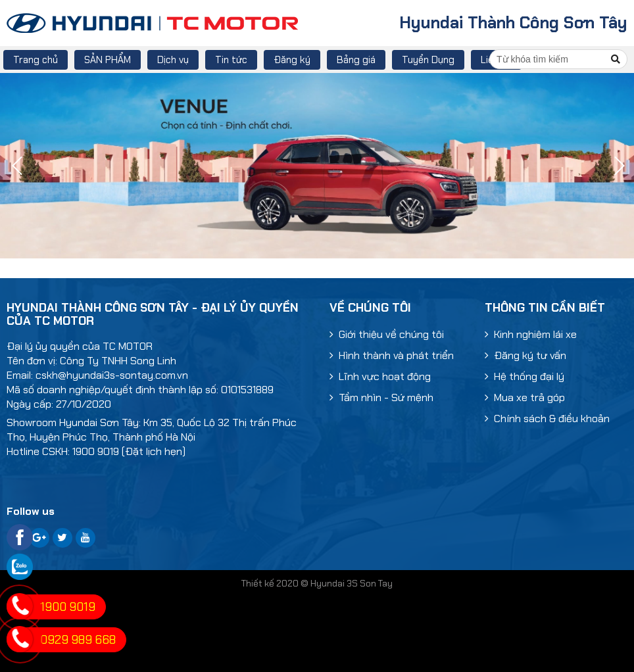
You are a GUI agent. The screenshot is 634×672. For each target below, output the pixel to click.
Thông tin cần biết (545, 308)
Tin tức (231, 60)
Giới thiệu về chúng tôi (387, 334)
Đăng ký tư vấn (525, 355)
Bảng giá (356, 60)
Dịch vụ (173, 60)
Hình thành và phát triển (392, 355)
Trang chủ (36, 60)
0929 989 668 (78, 640)
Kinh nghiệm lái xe (531, 334)
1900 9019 (68, 607)
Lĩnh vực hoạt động (380, 376)
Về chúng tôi (370, 308)
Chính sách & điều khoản (547, 419)
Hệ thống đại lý (524, 376)
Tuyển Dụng (428, 60)
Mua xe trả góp (525, 397)
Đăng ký (292, 60)
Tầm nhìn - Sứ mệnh (381, 397)
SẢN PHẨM (108, 60)
